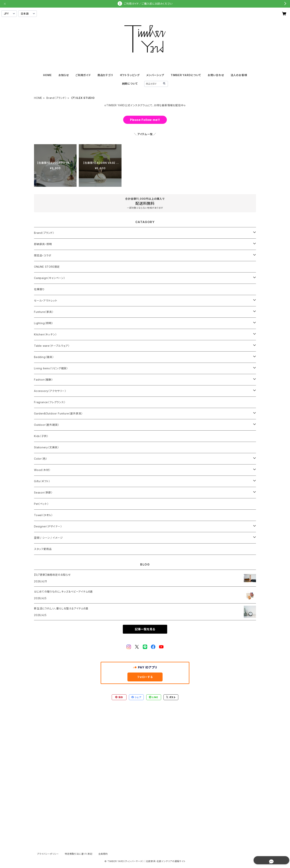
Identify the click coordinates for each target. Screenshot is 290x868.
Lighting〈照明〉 (44, 323)
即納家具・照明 (43, 244)
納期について (130, 84)
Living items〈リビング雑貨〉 (51, 368)
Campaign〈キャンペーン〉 (50, 278)
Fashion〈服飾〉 (43, 380)
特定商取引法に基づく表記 (79, 854)
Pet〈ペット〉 (41, 504)
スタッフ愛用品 (43, 549)
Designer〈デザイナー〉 (48, 526)
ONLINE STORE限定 (47, 267)
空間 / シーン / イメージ (48, 538)
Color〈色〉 (41, 459)
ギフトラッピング (130, 75)
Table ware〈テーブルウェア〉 (52, 346)
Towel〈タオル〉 (43, 515)
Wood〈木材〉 (42, 470)
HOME (47, 75)
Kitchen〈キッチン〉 (45, 334)
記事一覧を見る (145, 629)
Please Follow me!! (145, 120)
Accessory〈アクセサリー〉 (50, 391)
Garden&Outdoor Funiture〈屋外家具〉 (58, 413)
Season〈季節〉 (43, 492)
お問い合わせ (216, 75)
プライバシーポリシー (48, 854)
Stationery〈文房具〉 (47, 447)
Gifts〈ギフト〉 (42, 481)
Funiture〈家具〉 (44, 312)
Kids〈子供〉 (41, 436)
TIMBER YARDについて (186, 75)
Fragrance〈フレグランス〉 (50, 402)
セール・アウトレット (46, 301)
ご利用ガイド (83, 75)
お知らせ (64, 75)
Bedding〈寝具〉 (44, 357)
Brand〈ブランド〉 (57, 98)
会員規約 (103, 854)
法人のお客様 (239, 75)
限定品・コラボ (43, 255)
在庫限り (39, 289)
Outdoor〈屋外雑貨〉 (47, 425)
